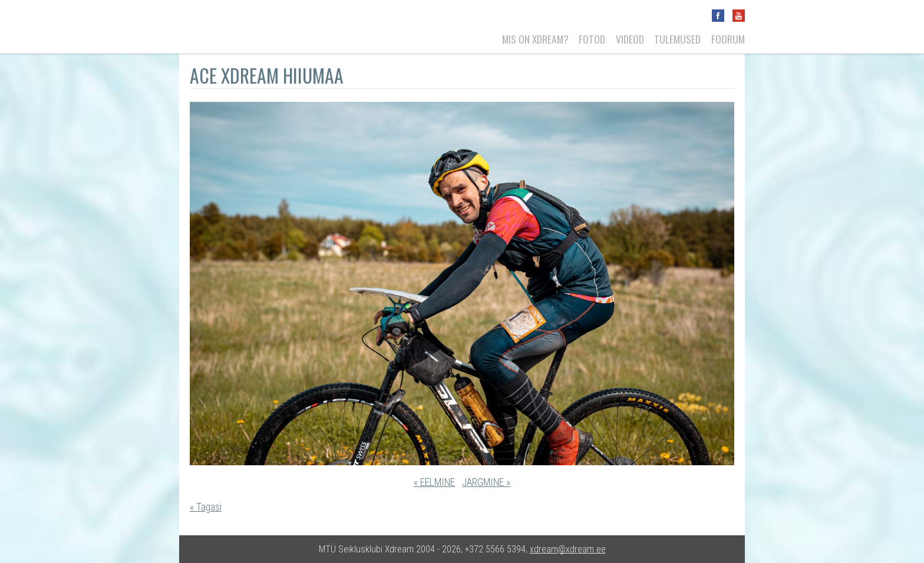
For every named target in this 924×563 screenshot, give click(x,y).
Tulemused (677, 39)
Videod (630, 39)
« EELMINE (434, 482)
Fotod (592, 39)
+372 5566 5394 (495, 549)
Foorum (728, 39)
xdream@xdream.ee (568, 549)
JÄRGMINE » (486, 482)
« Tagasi (206, 507)
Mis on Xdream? (535, 39)
